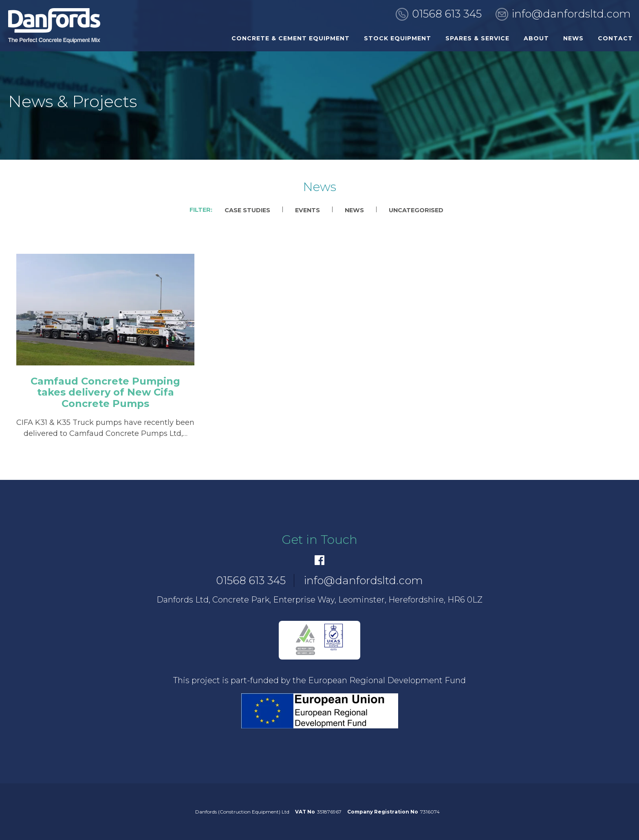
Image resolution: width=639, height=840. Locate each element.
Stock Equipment (398, 38)
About (536, 38)
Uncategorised (416, 210)
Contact (615, 38)
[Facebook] (319, 560)
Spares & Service (477, 38)
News (573, 38)
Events (307, 210)
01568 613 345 (447, 14)
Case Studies (247, 210)
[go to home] (54, 26)
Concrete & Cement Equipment (291, 38)
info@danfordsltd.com (571, 14)
